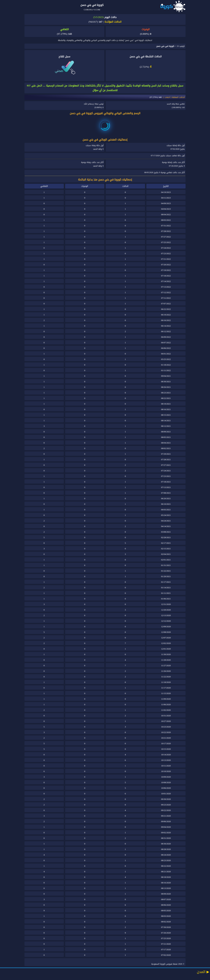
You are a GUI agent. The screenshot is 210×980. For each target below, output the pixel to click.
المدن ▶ (203, 972)
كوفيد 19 (181, 46)
